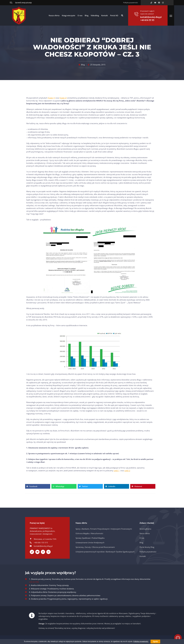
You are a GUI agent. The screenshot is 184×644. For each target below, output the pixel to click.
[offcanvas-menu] (171, 16)
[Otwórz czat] (178, 638)
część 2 (127, 471)
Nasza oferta (54, 15)
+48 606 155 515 (147, 20)
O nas (80, 15)
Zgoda (155, 642)
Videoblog (95, 15)
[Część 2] (63, 98)
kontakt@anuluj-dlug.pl (151, 17)
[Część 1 (51, 98)
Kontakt (105, 15)
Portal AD (114, 15)
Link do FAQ (34, 582)
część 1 (117, 471)
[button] (122, 15)
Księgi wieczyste (69, 15)
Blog (87, 15)
